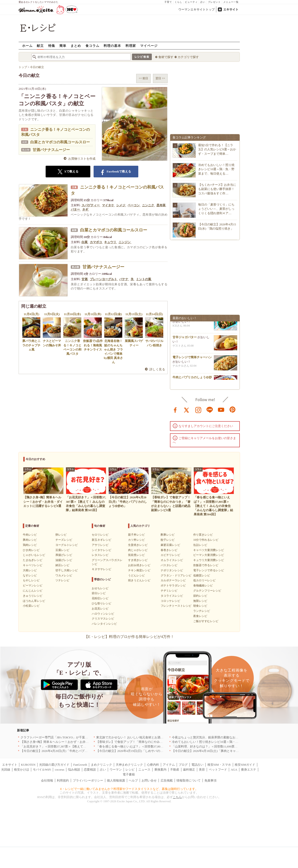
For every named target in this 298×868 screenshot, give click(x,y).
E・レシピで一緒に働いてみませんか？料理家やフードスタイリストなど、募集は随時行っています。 (129, 789)
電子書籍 (129, 774)
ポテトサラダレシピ (173, 586)
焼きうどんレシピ (139, 580)
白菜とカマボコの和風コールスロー (60, 142)
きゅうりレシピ (33, 596)
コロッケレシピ (170, 601)
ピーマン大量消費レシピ (209, 555)
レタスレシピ (100, 555)
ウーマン (116, 770)
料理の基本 (112, 46)
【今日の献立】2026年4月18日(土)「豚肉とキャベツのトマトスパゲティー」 (223, 751)
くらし (178, 2)
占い (203, 2)
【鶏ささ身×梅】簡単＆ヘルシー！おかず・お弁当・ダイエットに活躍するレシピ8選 (78, 742)
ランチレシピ (202, 611)
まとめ (76, 46)
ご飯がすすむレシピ (206, 621)
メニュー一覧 (231, 2)
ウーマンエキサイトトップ (196, 9)
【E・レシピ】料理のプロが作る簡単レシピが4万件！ (129, 637)
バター (76, 209)
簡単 (63, 46)
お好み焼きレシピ (139, 565)
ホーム (27, 46)
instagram (198, 410)
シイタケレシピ (102, 550)
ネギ (86, 209)
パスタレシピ (169, 565)
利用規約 (63, 780)
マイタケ (108, 205)
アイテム (169, 765)
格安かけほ (22, 770)
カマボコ (96, 242)
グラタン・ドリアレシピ (176, 575)
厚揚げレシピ (64, 555)
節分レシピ (99, 593)
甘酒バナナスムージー (51, 150)
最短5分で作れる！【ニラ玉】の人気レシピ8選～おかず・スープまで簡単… (217, 149)
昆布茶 (161, 205)
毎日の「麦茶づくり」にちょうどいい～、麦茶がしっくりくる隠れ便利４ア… (216, 209)
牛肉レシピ (30, 535)
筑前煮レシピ (136, 555)
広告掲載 (167, 780)
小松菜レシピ (31, 606)
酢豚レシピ (168, 535)
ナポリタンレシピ (172, 570)
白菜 (85, 242)
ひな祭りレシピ (102, 603)
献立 (40, 46)
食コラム (92, 46)
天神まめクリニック (129, 765)
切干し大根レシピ (67, 570)
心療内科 (153, 765)
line (210, 410)
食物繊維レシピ (203, 586)
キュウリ (110, 242)
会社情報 (47, 780)
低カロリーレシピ (204, 580)
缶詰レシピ (200, 545)
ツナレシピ (62, 580)
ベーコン (134, 205)
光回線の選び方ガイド (54, 765)
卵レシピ (61, 535)
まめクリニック (101, 765)
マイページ (149, 46)
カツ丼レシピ (136, 540)
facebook (175, 410)
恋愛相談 (90, 770)
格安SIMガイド (245, 765)
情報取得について (189, 780)
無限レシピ (200, 601)
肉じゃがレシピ (138, 550)
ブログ (183, 765)
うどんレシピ (136, 575)
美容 (202, 770)
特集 (52, 46)
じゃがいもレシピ (34, 555)
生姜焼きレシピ (138, 545)
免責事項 (210, 780)
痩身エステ (249, 770)
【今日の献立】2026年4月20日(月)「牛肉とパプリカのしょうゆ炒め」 (68, 751)
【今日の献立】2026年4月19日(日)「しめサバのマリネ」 (134, 751)
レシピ (130, 770)
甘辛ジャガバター (185, 339)
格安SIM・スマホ (219, 765)
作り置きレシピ (203, 535)
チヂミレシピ (169, 591)
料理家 (131, 46)
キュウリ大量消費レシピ (209, 560)
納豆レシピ (62, 565)
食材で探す (166, 57)
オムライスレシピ (172, 560)
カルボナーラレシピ (173, 580)
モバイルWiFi (42, 770)
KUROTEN (28, 765)
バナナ (124, 279)
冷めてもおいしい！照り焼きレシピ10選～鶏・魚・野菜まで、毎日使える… (216, 169)
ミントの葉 (144, 279)
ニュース (144, 770)
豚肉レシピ (30, 540)
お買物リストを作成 (82, 159)
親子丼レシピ (136, 535)
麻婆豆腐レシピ (170, 545)
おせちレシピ (100, 588)
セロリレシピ (100, 535)
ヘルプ (133, 780)
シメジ (121, 205)
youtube (221, 410)
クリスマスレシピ (103, 619)
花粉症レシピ (100, 598)
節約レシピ (200, 596)
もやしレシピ (31, 580)
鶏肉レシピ (30, 545)
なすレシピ (30, 575)
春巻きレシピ (169, 550)
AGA (234, 770)
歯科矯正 (189, 770)
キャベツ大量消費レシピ (209, 550)
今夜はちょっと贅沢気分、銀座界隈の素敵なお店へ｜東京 (211, 737)
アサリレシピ (100, 545)
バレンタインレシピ (104, 624)
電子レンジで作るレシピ (209, 570)
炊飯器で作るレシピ (206, 565)
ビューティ (191, 2)
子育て (168, 2)
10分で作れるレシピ (206, 540)
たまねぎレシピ (33, 560)
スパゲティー (91, 205)
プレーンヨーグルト (104, 279)
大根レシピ (30, 570)
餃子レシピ (168, 540)
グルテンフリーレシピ (207, 591)
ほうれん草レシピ (34, 601)
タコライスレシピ (172, 596)
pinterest (233, 410)
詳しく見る (157, 369)
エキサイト (231, 9)
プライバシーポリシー (88, 780)
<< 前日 (144, 78)
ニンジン (125, 242)
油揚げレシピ (64, 560)
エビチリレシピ (170, 555)
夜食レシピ (200, 616)
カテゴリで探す (188, 57)
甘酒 (85, 279)
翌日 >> (160, 78)
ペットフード (218, 770)
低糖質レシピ (202, 575)
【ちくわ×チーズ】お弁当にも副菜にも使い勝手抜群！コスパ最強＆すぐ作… (217, 189)
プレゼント (214, 2)
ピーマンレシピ (33, 586)
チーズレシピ (64, 540)
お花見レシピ (100, 609)
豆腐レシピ (62, 550)
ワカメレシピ (64, 575)
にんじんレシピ (33, 591)
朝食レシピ (200, 606)
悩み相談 (74, 770)
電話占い (197, 765)
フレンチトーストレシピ (176, 606)
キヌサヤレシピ (102, 569)
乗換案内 (160, 770)
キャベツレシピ (33, 565)
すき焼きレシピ (138, 560)
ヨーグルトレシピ (67, 545)
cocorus (60, 770)
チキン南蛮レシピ (139, 570)
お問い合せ (149, 780)
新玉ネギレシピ (102, 540)
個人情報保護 (116, 780)
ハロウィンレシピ (103, 614)
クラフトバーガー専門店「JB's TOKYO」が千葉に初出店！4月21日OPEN (70, 737)
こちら (177, 797)
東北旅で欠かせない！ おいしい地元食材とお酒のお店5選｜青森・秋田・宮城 (149, 737)
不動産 (175, 770)
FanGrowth (80, 765)
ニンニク (148, 205)
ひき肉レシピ (31, 550)
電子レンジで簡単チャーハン (192, 359)
